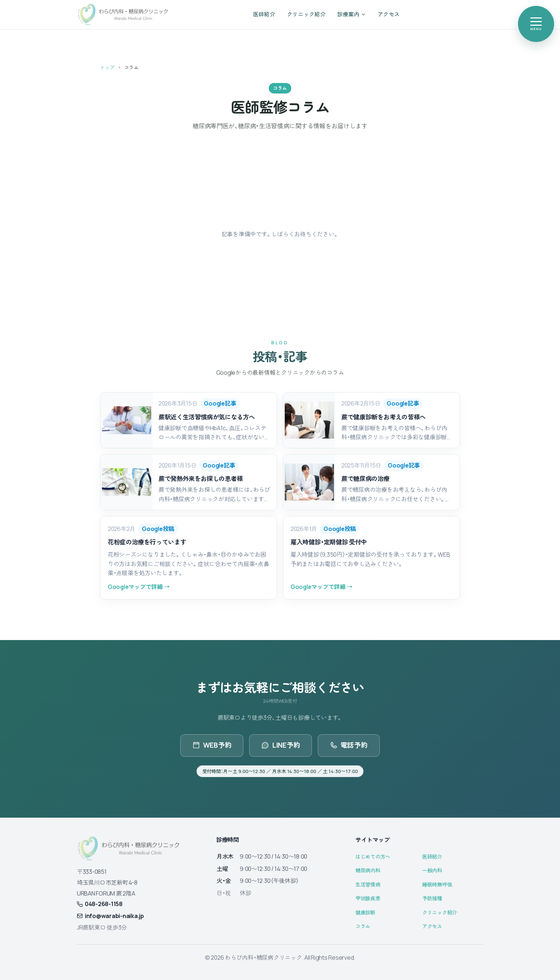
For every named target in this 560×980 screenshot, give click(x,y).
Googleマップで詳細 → (139, 587)
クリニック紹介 (440, 912)
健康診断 (365, 912)
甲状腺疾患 (368, 898)
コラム (363, 926)
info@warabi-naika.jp (110, 916)
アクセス (432, 926)
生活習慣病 (368, 885)
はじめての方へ (373, 857)
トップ (107, 67)
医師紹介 (432, 857)
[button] (189, 420)
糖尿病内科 (368, 870)
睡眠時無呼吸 (437, 885)
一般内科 (432, 870)
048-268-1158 (100, 904)
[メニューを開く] (536, 24)
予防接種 (432, 898)
